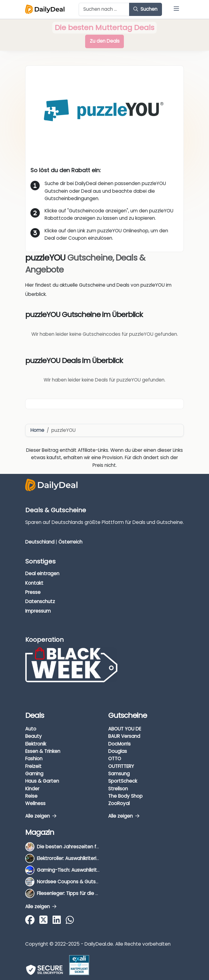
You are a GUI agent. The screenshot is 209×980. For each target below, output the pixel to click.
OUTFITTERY (121, 766)
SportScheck (123, 781)
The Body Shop (125, 796)
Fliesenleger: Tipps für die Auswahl (75, 893)
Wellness (35, 803)
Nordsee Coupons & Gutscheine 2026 (80, 882)
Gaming (34, 774)
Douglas (118, 751)
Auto (31, 729)
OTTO (115, 759)
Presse (33, 592)
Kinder (32, 789)
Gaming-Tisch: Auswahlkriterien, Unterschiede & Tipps (98, 870)
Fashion (34, 759)
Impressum (38, 611)
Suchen (145, 9)
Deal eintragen (42, 573)
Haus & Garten (42, 781)
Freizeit (33, 766)
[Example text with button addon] (104, 10)
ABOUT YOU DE (125, 729)
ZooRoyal (119, 803)
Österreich (70, 542)
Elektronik (36, 744)
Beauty (34, 736)
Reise (31, 796)
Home (37, 430)
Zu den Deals (105, 41)
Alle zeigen (41, 816)
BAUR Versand (124, 736)
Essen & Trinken (43, 751)
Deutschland (40, 542)
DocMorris (119, 744)
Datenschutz (40, 601)
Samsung (119, 774)
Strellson (118, 789)
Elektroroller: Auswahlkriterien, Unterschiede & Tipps (95, 858)
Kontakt (34, 583)
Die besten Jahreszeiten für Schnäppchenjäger (91, 847)
